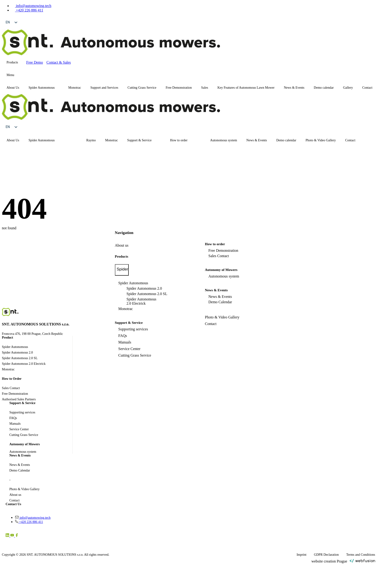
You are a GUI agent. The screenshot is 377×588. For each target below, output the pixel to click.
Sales (205, 88)
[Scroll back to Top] (366, 577)
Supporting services (133, 329)
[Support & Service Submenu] (161, 140)
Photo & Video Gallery (321, 140)
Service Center (130, 349)
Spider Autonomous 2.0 (144, 288)
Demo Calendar (220, 302)
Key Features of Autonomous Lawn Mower (246, 88)
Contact (350, 140)
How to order (179, 140)
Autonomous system (224, 140)
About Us (13, 88)
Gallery (348, 88)
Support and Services (104, 88)
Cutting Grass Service (142, 88)
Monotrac (75, 88)
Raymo (91, 140)
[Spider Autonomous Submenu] (59, 88)
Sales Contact (219, 256)
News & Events (294, 88)
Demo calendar (324, 88)
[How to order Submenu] (201, 140)
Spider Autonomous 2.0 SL (147, 294)
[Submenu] (19, 75)
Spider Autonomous (42, 88)
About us (122, 245)
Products (12, 62)
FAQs (123, 336)
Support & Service (139, 140)
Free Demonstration (179, 88)
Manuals (125, 342)
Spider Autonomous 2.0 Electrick (142, 301)
